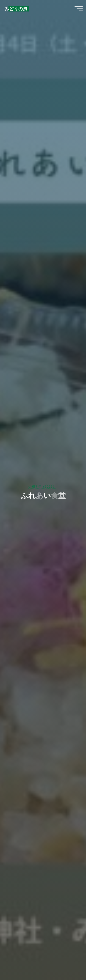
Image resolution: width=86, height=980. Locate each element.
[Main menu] (79, 9)
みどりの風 (16, 9)
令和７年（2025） (42, 486)
